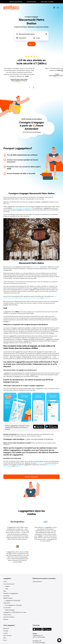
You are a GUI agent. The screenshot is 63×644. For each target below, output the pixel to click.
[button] (59, 640)
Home (5, 582)
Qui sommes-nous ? (9, 584)
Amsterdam (36, 267)
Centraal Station (37, 582)
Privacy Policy (7, 615)
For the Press (7, 608)
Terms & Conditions (9, 617)
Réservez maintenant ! (32, 477)
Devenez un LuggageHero (11, 593)
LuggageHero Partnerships (13, 600)
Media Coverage (10, 610)
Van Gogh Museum (17, 298)
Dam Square (36, 298)
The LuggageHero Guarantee (13, 605)
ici (25, 439)
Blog (5, 591)
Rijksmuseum (28, 298)
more (27, 76)
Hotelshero (6, 596)
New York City (7, 635)
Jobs (7, 589)
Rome (5, 640)
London (6, 633)
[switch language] (54, 8)
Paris (5, 638)
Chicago (6, 631)
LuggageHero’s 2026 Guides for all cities (15, 612)
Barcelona (6, 628)
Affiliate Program (8, 598)
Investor (7, 586)
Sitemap (6, 619)
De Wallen (47, 298)
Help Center (7, 603)
